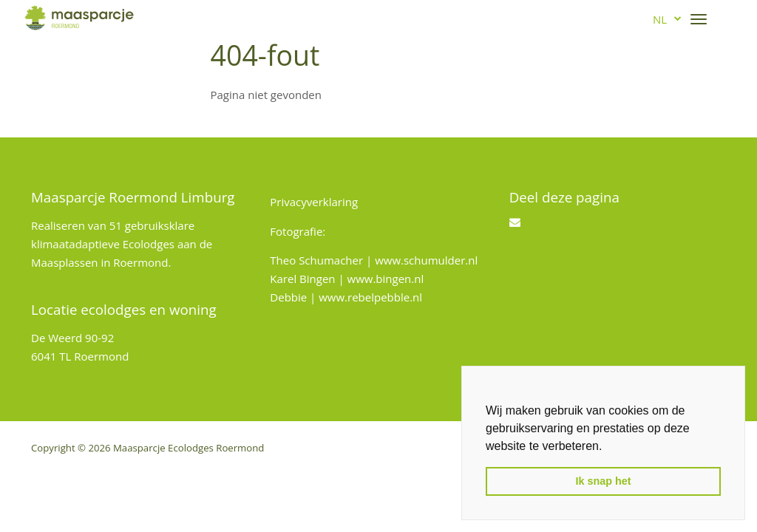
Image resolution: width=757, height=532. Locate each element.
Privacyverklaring (314, 202)
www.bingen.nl (386, 279)
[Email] (515, 222)
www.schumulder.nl (426, 260)
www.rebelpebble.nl (370, 297)
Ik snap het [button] (603, 481)
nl (660, 19)
